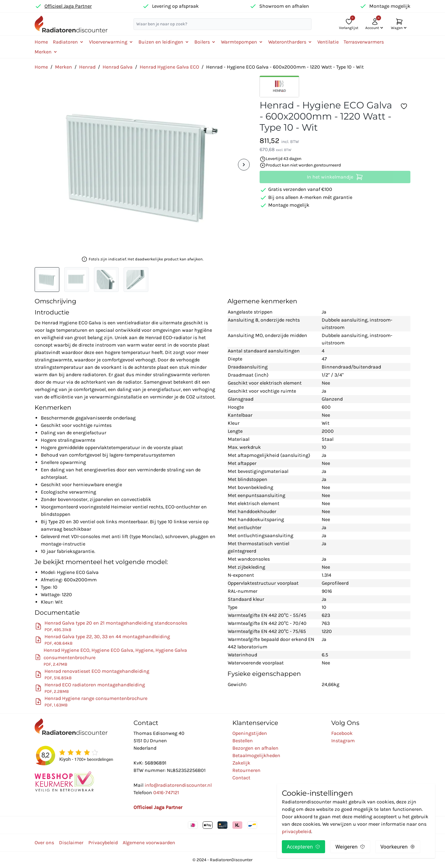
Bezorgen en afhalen (255, 748)
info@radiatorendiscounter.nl (178, 785)
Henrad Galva (118, 67)
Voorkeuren (398, 847)
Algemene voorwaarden (149, 843)
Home (41, 42)
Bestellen (243, 741)
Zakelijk (241, 763)
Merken (64, 67)
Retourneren (246, 770)
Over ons (44, 843)
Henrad (87, 67)
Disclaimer (71, 843)
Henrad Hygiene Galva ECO (169, 67)
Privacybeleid (103, 843)
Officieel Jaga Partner (68, 6)
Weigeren (350, 847)
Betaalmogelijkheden (256, 755)
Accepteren (303, 847)
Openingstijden (250, 733)
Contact (241, 778)
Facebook (342, 733)
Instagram (343, 741)
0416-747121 (166, 792)
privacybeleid (297, 831)
